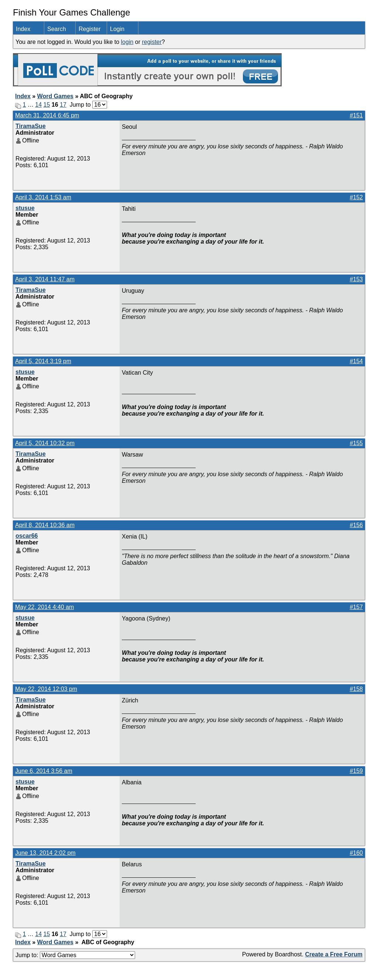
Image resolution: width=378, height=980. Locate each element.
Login (117, 29)
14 (38, 105)
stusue (25, 208)
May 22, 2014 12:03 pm (46, 689)
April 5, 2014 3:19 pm (43, 361)
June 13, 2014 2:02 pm (45, 853)
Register (90, 29)
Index (23, 29)
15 (47, 105)
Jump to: (75, 955)
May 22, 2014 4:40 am (44, 607)
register (152, 42)
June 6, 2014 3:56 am (44, 771)
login (127, 42)
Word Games (55, 96)
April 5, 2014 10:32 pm (45, 443)
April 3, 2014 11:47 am (45, 279)
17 (63, 105)
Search (57, 29)
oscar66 (27, 536)
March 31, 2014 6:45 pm (47, 115)
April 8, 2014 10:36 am (45, 525)
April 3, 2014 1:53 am (43, 197)
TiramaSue (31, 126)
